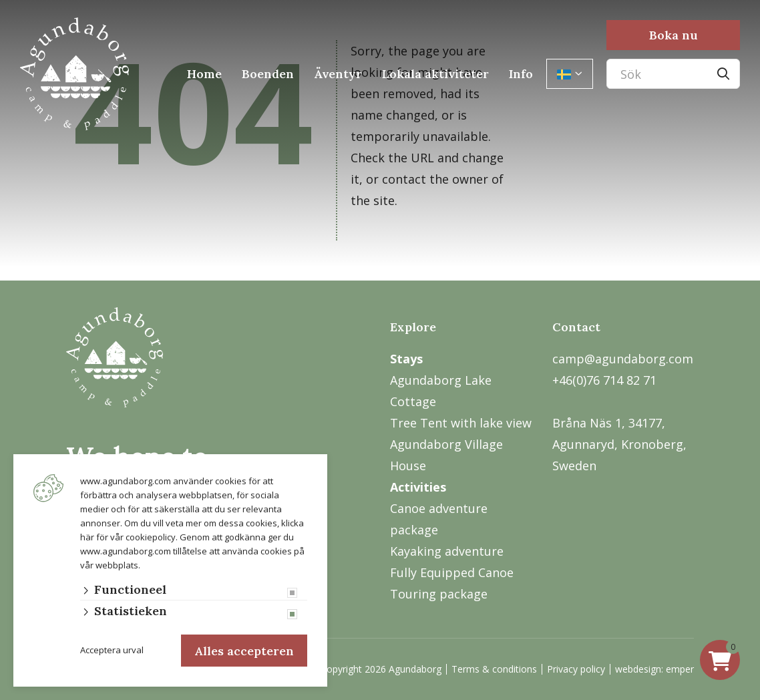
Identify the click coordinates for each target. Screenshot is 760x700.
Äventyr (338, 74)
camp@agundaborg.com (623, 359)
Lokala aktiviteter (435, 74)
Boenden (268, 74)
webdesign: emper (654, 669)
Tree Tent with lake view (461, 423)
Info (521, 74)
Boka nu (674, 35)
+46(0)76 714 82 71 (604, 380)
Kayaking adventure (447, 551)
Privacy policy (576, 669)
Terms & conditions (494, 669)
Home (204, 74)
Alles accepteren (244, 650)
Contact (576, 327)
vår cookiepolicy (143, 536)
